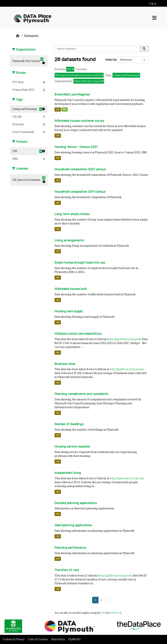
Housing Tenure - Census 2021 (76, 147)
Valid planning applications (73, 525)
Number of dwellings (69, 424)
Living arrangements (69, 240)
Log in (153, 3)
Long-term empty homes (72, 214)
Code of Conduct (38, 639)
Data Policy (58, 639)
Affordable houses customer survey (79, 121)
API (103, 613)
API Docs (116, 613)
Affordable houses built (71, 289)
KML (65, 110)
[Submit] (144, 49)
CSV (58, 110)
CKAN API (74, 639)
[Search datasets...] (97, 49)
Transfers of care (67, 570)
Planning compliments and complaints (81, 394)
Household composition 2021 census (80, 169)
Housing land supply (69, 311)
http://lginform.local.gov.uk (125, 339)
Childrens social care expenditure (78, 334)
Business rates (65, 364)
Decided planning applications (76, 503)
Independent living (68, 473)
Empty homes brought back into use (80, 263)
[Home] (18, 36)
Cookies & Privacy (14, 639)
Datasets (31, 36)
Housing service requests (72, 447)
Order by (111, 60)
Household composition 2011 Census (80, 192)
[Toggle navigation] (154, 18)
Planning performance (70, 548)
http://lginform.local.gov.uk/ (127, 369)
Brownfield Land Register (72, 94)
